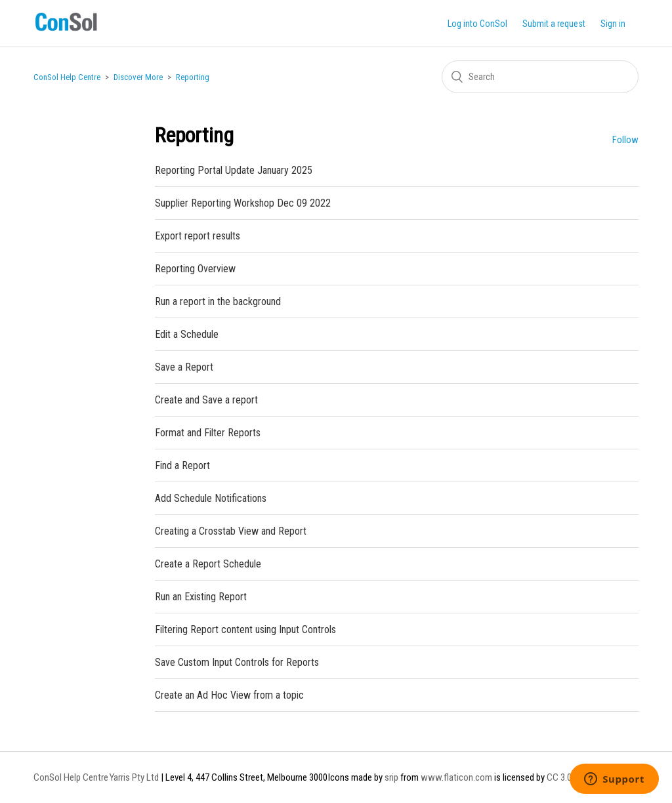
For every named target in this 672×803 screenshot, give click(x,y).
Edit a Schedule (187, 334)
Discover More (138, 77)
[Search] (540, 77)
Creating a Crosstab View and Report (231, 531)
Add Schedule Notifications (211, 498)
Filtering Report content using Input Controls (245, 629)
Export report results (198, 236)
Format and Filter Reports (208, 433)
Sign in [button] (613, 24)
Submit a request (554, 24)
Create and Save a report (206, 400)
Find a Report (182, 465)
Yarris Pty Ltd (134, 777)
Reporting (193, 77)
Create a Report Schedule (208, 564)
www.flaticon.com (456, 777)
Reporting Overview (195, 269)
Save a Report (184, 367)
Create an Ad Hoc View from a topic (229, 695)
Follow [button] (625, 140)
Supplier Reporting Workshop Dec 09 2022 (243, 203)
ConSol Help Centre (67, 77)
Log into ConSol (477, 24)
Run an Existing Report (201, 597)
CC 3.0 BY (565, 777)
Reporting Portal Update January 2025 (234, 170)
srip (391, 777)
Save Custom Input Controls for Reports (237, 662)
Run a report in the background (218, 301)
